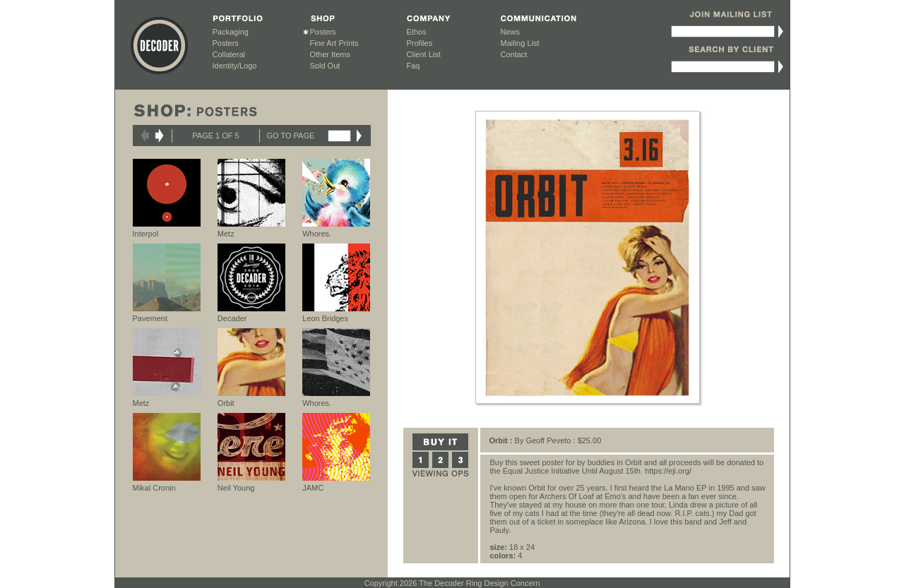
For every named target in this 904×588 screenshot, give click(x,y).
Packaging (231, 32)
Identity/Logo (235, 66)
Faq (414, 66)
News (511, 32)
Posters (226, 43)
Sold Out (325, 66)
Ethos (417, 32)
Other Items (330, 54)
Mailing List (520, 43)
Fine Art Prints (334, 43)
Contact (514, 54)
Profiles (420, 43)
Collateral (229, 54)
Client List (424, 54)
